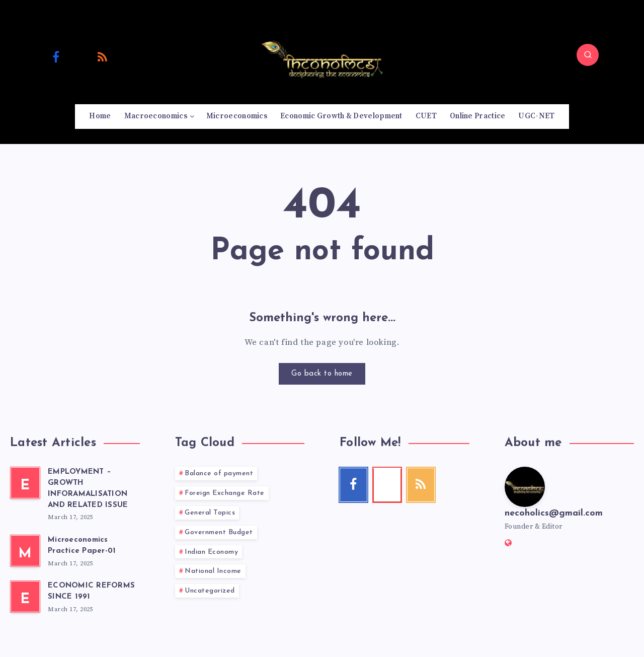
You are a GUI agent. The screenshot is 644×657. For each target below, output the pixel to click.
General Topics (210, 513)
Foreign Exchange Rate (225, 493)
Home (100, 116)
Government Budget (219, 532)
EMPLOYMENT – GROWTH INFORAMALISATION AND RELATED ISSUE (88, 488)
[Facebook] (56, 56)
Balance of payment (219, 473)
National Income (213, 571)
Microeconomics (237, 116)
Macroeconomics (156, 116)
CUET (426, 116)
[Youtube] (79, 56)
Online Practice (478, 116)
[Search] (588, 55)
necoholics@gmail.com (554, 513)
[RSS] (103, 56)
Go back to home (322, 374)
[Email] (126, 56)
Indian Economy (211, 552)
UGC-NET (536, 116)
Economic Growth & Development (341, 116)
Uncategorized (210, 591)
